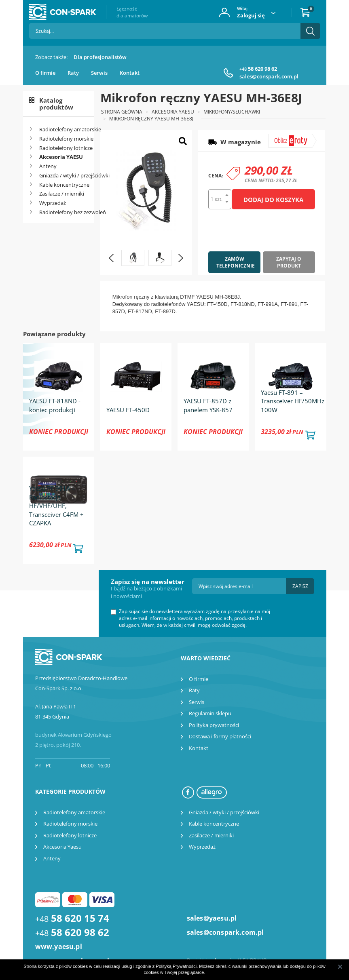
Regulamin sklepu (210, 713)
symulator (287, 137)
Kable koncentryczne (64, 185)
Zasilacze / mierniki (62, 194)
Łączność (132, 12)
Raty (73, 73)
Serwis (99, 73)
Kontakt (130, 73)
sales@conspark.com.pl (269, 76)
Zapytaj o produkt (289, 262)
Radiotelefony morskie (64, 139)
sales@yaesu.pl (212, 918)
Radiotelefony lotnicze (64, 148)
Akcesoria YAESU (61, 157)
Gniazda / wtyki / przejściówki (64, 175)
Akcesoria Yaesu (62, 847)
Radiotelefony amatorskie (64, 129)
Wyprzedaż (53, 203)
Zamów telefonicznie (236, 262)
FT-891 (289, 304)
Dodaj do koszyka (273, 200)
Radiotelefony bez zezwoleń (64, 212)
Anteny (48, 166)
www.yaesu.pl (59, 946)
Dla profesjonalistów (100, 57)
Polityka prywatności (214, 725)
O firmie (45, 73)
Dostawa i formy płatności (220, 736)
